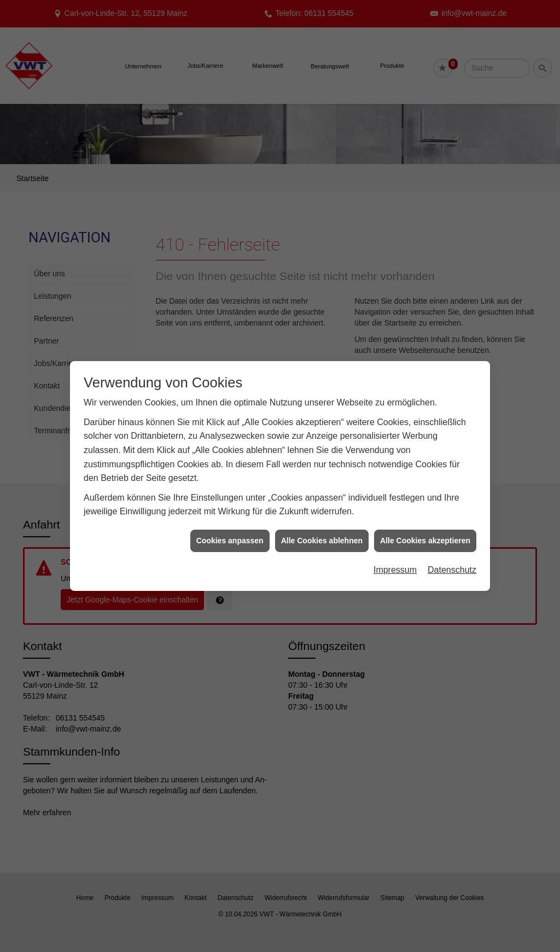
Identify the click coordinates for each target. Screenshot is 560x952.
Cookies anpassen (230, 530)
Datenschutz (452, 559)
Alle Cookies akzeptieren (425, 530)
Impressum (395, 559)
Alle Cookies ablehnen (322, 530)
